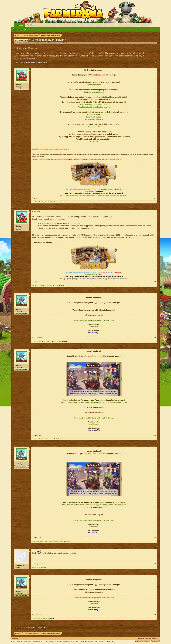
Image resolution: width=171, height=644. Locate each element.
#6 (155, 564)
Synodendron (36, 567)
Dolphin (18, 310)
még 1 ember (57, 341)
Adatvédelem (155, 641)
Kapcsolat (141, 638)
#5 (155, 538)
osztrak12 (35, 202)
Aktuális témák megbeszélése (31, 43)
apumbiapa (35, 541)
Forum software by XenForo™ (62, 641)
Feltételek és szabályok (143, 641)
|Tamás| (50, 43)
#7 (155, 615)
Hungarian (15, 638)
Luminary (49, 341)
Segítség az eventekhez (94, 92)
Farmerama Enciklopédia (82, 320)
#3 (155, 338)
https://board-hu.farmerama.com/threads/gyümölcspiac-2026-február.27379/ (94, 505)
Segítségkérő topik (99, 320)
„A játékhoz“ (32, 58)
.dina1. (34, 341)
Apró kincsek (94, 327)
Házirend (94, 142)
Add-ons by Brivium (97, 641)
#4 (155, 435)
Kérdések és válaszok (94, 119)
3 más (56, 202)
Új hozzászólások (19, 29)
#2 (155, 282)
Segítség (148, 638)
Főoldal (154, 638)
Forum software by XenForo (28, 641)
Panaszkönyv (94, 127)
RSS (158, 638)
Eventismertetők (94, 85)
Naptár (30, 25)
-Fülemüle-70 (48, 202)
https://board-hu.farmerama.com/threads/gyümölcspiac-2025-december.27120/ (94, 402)
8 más (56, 285)
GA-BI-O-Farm (41, 341)
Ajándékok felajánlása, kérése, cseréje (94, 107)
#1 (155, 198)
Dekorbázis (110, 320)
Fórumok (19, 25)
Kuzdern (50, 439)
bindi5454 (50, 285)
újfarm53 (41, 202)
